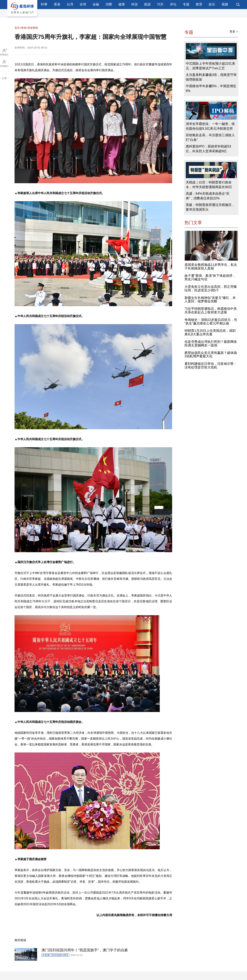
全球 (83, 4)
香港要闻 (33, 28)
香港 (57, 4)
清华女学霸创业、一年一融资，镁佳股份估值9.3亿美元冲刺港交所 (210, 126)
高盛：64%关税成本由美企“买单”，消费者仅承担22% (208, 196)
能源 (147, 4)
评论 (173, 4)
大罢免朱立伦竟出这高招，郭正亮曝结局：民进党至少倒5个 (211, 289)
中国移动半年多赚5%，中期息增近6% (211, 88)
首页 (17, 28)
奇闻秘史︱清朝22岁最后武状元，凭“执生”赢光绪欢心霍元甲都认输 (211, 322)
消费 (109, 4)
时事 (44, 4)
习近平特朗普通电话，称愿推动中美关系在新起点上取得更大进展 (211, 311)
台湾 (70, 4)
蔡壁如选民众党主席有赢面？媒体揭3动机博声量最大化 (211, 355)
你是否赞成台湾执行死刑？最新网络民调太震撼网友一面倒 (211, 344)
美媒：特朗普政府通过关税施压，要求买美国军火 (210, 207)
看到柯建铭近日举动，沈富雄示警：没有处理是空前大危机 (211, 366)
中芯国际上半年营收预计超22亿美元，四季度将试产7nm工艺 (210, 66)
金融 (96, 4)
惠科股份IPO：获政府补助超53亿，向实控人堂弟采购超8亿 (208, 149)
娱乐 (212, 4)
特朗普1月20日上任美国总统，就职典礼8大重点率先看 (210, 332)
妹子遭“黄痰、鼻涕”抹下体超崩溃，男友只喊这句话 (210, 277)
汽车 (160, 4)
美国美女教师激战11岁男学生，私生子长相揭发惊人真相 (211, 267)
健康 (122, 4)
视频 (225, 4)
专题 (186, 4)
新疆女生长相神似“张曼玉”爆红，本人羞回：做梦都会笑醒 (210, 300)
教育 (199, 4)
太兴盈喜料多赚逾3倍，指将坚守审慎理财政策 (211, 77)
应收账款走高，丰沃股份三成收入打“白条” (210, 137)
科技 (134, 4)
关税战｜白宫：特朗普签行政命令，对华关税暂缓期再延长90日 (209, 185)
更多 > (234, 32)
